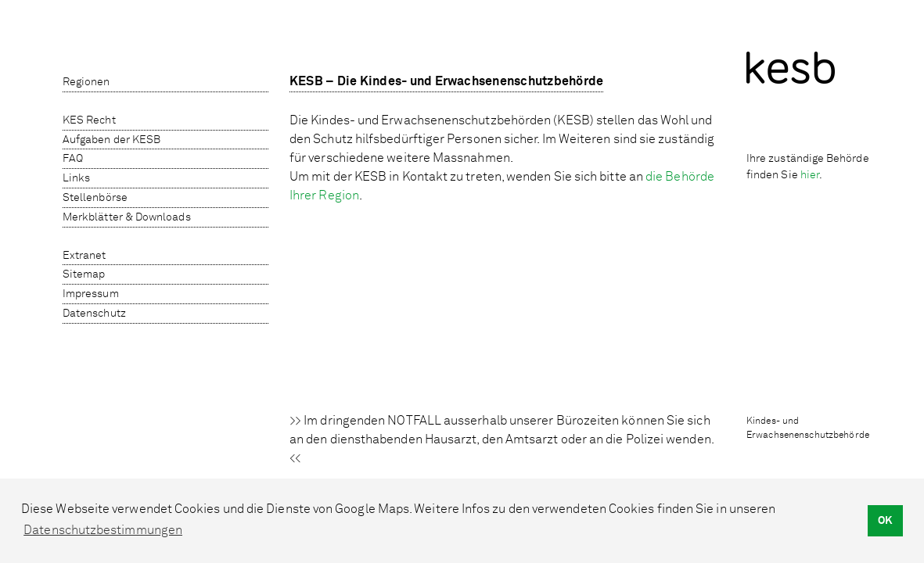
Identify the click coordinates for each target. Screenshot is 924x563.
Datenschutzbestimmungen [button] (103, 530)
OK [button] (885, 520)
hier (810, 175)
